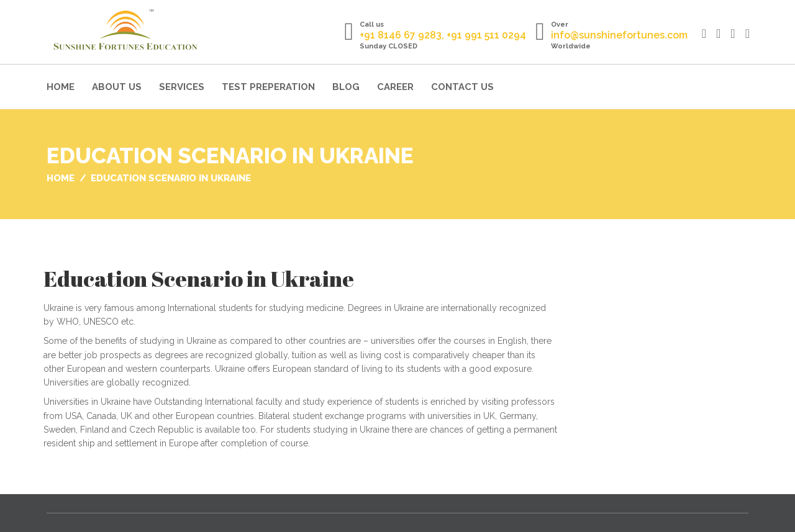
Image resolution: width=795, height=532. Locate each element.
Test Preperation (268, 87)
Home (61, 87)
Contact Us (462, 87)
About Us (117, 87)
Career (395, 87)
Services (182, 87)
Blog (346, 87)
